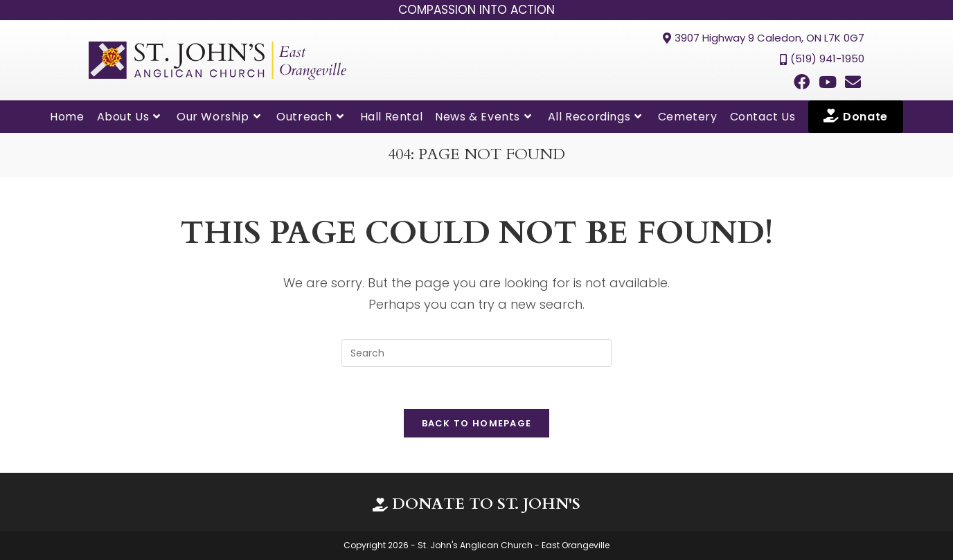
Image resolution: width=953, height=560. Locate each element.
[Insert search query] (476, 353)
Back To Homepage (477, 423)
